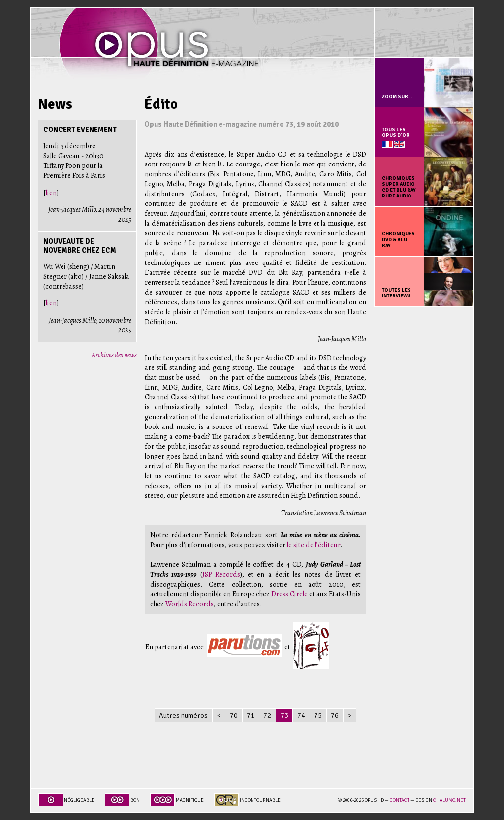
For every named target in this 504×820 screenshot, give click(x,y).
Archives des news (114, 355)
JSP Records (221, 574)
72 (267, 715)
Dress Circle (289, 594)
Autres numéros (183, 715)
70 (234, 715)
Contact (400, 800)
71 (251, 715)
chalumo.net (449, 800)
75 (318, 715)
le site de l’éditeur (314, 545)
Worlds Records (189, 604)
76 (335, 715)
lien (51, 193)
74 (301, 715)
